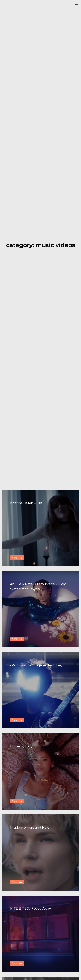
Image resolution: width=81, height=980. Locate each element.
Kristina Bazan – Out (26, 503)
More (17, 558)
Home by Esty (21, 746)
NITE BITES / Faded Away (30, 908)
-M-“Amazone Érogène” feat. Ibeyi (37, 665)
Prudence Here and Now (30, 827)
